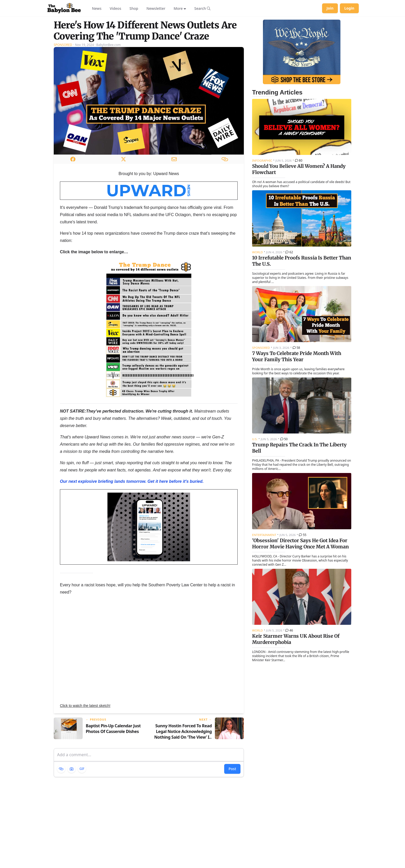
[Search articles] (202, 8)
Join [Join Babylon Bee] (330, 8)
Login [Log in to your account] (349, 8)
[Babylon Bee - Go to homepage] (64, 8)
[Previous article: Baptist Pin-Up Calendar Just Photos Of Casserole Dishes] (99, 729)
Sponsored (63, 45)
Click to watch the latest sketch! (85, 706)
